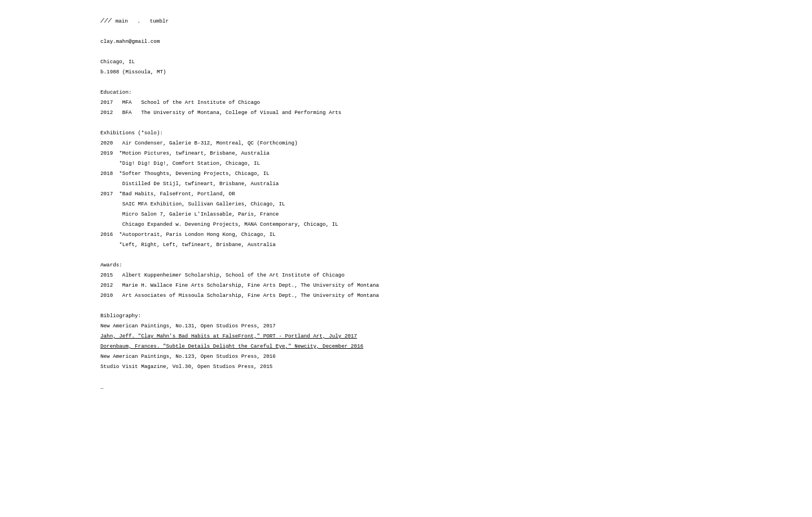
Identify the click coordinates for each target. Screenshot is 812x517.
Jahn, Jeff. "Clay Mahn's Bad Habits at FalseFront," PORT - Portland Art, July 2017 (229, 336)
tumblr (155, 21)
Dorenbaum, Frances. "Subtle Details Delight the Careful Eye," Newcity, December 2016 (232, 346)
